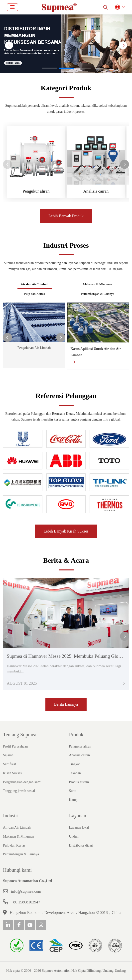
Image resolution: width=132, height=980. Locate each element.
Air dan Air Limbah (35, 284)
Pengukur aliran (36, 191)
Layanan (78, 816)
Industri (11, 816)
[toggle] (12, 7)
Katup (73, 800)
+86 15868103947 (26, 902)
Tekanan (75, 773)
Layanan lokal (79, 827)
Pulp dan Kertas (35, 294)
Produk (76, 735)
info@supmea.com (26, 891)
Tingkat (74, 764)
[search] (106, 7)
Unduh (74, 836)
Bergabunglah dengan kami (22, 782)
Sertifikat (9, 764)
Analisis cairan (96, 191)
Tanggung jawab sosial (19, 791)
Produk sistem (79, 782)
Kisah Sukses (12, 773)
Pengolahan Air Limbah (34, 348)
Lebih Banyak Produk (66, 216)
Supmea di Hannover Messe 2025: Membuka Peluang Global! (66, 656)
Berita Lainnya (66, 704)
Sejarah (8, 755)
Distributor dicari (81, 845)
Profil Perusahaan (15, 746)
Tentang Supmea (20, 735)
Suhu (73, 791)
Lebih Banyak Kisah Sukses (66, 531)
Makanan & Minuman (98, 284)
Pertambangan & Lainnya (98, 294)
